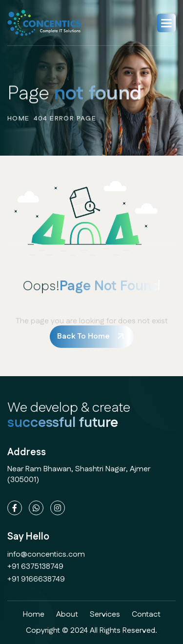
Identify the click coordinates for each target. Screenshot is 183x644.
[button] (166, 23)
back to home (83, 336)
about (67, 614)
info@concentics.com (46, 554)
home (19, 122)
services (105, 614)
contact (146, 614)
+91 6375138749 (35, 567)
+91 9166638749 (36, 579)
